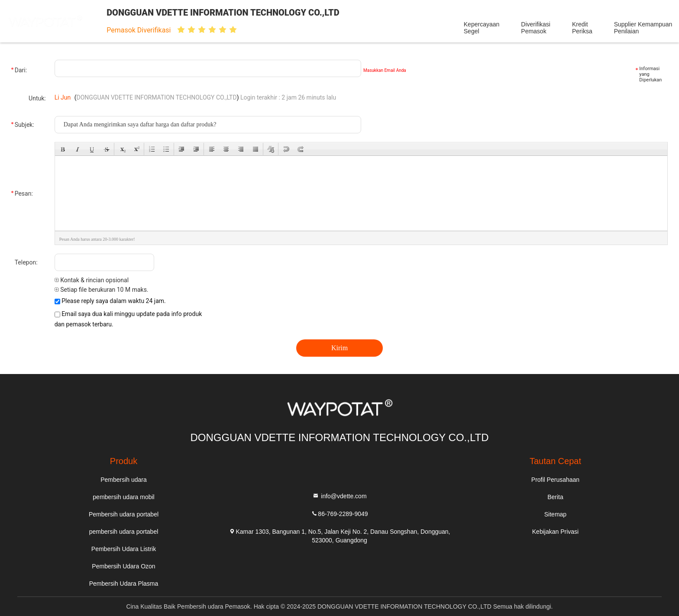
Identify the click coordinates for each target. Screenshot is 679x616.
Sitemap (555, 514)
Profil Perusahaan (555, 480)
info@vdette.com (339, 495)
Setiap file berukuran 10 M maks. (102, 290)
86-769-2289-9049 (339, 513)
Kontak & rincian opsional (92, 280)
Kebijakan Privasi (555, 532)
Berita (555, 497)
